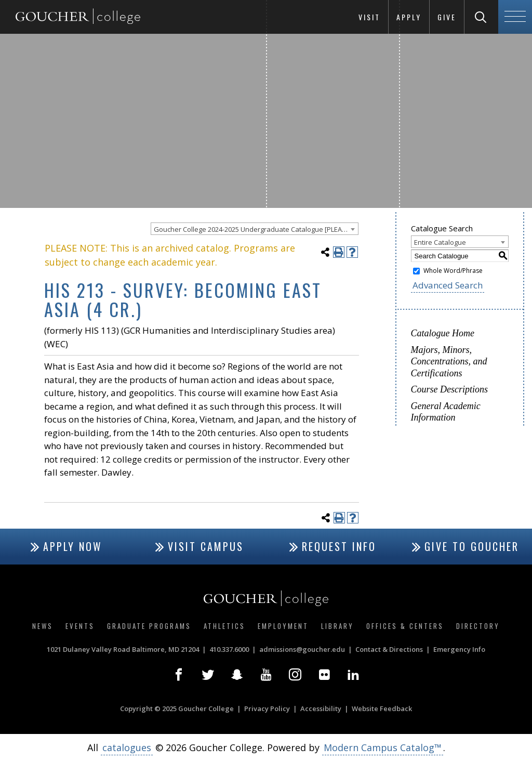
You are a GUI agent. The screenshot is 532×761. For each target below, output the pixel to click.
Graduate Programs (149, 626)
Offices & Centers (405, 626)
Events (80, 626)
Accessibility (321, 708)
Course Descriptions (450, 389)
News (43, 626)
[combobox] (255, 229)
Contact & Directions (389, 649)
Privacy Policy (267, 708)
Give (447, 17)
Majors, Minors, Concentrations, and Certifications (449, 362)
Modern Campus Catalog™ (383, 747)
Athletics (224, 626)
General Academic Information (446, 412)
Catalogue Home (443, 333)
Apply (409, 17)
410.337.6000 (229, 649)
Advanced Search (448, 285)
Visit (369, 17)
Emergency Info (459, 649)
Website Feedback (382, 708)
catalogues (127, 747)
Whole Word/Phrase (453, 271)
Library (337, 626)
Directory (478, 626)
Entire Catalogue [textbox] (440, 242)
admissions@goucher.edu (302, 649)
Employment (283, 626)
